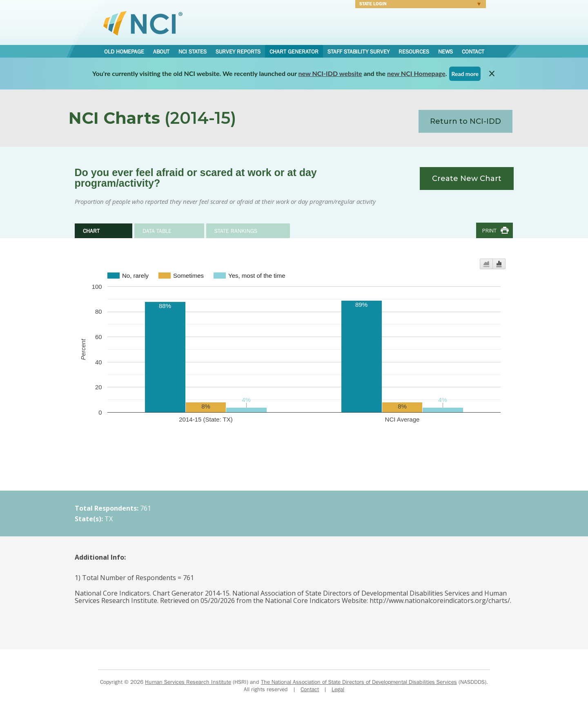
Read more (465, 74)
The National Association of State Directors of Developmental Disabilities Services (359, 682)
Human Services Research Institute (188, 682)
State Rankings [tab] (236, 231)
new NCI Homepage (416, 73)
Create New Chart (467, 179)
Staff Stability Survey (359, 51)
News (445, 51)
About (161, 51)
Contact (473, 51)
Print (489, 230)
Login (418, 5)
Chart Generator (294, 51)
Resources (414, 51)
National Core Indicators (143, 23)
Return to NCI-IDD (465, 121)
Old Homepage (124, 51)
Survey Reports (238, 51)
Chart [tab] (91, 231)
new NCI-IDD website (330, 73)
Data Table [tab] (157, 231)
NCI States (193, 51)
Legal (338, 689)
